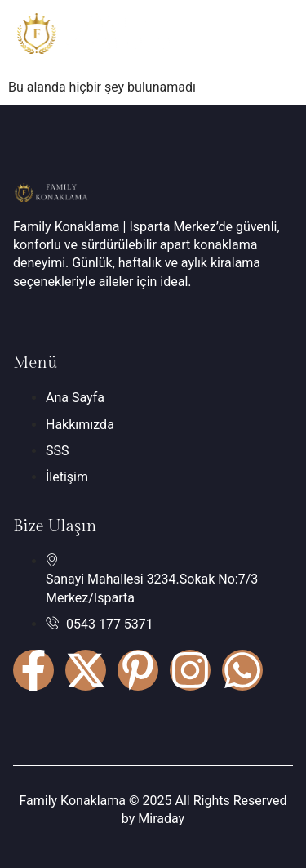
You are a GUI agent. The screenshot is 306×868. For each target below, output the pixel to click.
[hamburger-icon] (275, 36)
